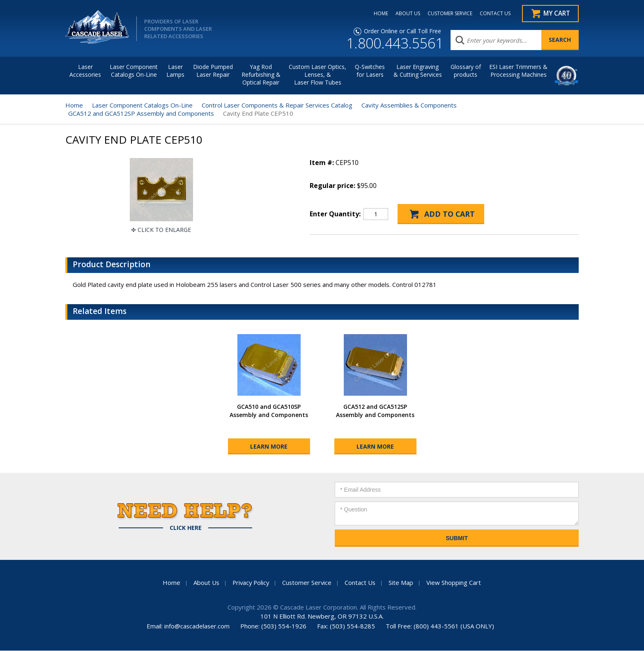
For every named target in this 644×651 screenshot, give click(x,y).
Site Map (402, 583)
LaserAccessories (85, 71)
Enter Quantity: (335, 214)
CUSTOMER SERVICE (448, 14)
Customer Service (308, 583)
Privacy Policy (250, 583)
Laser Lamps (175, 71)
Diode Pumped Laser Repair (213, 71)
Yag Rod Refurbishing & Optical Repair (261, 75)
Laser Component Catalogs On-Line (134, 71)
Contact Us (361, 583)
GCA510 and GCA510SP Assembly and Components (269, 411)
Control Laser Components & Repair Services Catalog (277, 105)
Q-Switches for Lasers (370, 71)
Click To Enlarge (164, 230)
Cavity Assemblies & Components (409, 105)
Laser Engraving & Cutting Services (418, 71)
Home (74, 105)
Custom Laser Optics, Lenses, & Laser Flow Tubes (317, 75)
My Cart (557, 14)
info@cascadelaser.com (197, 626)
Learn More (269, 447)
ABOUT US (406, 14)
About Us (205, 583)
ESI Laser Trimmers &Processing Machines (518, 71)
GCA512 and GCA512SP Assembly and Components (141, 114)
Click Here (186, 528)
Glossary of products (466, 71)
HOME (379, 14)
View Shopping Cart (455, 583)
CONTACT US (493, 14)
